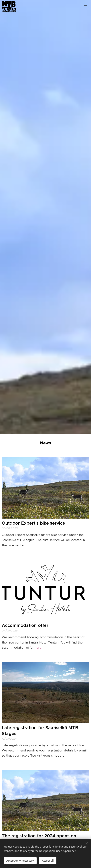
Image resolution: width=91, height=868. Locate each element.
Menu (86, 7)
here (38, 648)
